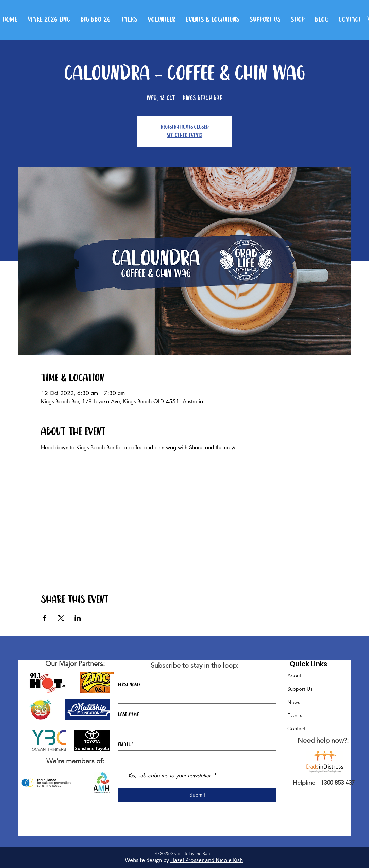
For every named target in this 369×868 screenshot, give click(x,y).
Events (295, 715)
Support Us (300, 689)
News (294, 702)
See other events (184, 135)
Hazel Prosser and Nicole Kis (205, 860)
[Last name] (195, 727)
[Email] (195, 757)
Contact (296, 729)
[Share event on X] (61, 618)
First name (129, 685)
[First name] (195, 697)
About (294, 676)
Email (126, 745)
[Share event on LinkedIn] (78, 618)
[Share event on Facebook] (44, 618)
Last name (129, 715)
